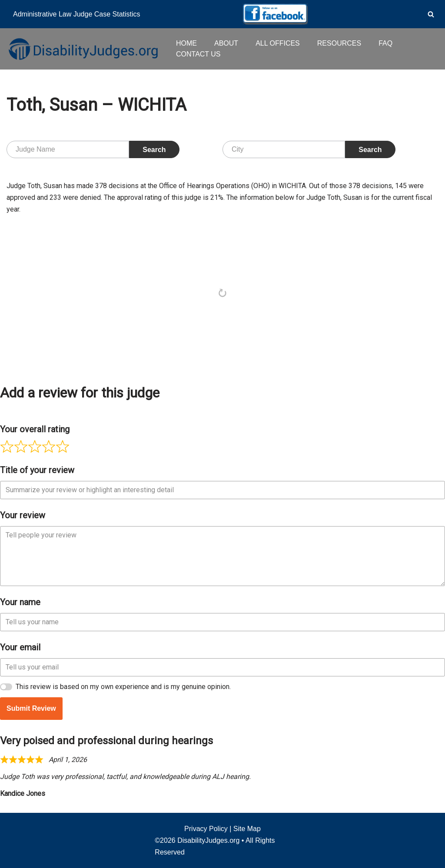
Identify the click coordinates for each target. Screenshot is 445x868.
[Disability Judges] (83, 49)
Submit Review (31, 708)
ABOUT (226, 43)
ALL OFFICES (278, 43)
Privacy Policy (206, 829)
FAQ (385, 43)
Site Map (247, 829)
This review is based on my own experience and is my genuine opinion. (123, 687)
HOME (186, 43)
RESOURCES (339, 43)
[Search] (431, 14)
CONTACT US (198, 54)
